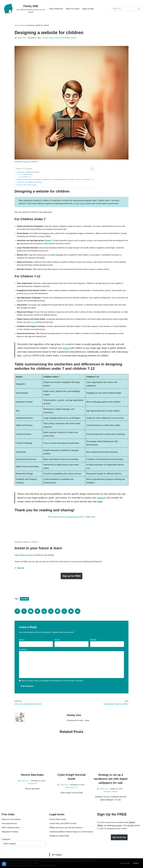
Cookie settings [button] (125, 863)
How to (57, 38)
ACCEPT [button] (136, 863)
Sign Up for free (119, 838)
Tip (76, 788)
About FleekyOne (56, 9)
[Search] (124, 9)
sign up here (117, 826)
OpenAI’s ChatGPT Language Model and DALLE (68, 517)
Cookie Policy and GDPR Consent (63, 824)
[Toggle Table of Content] (91, 169)
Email (57, 640)
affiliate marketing (27, 555)
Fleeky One (22, 38)
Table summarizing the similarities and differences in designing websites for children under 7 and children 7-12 (56, 179)
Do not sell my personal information (69, 865)
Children (24, 599)
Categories (6, 840)
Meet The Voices (73, 9)
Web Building (65, 38)
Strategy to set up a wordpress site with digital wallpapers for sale (111, 779)
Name (22, 640)
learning (27, 294)
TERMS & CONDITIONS (59, 836)
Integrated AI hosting (10, 832)
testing (66, 348)
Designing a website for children (28, 172)
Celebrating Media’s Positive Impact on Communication (71, 832)
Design (52, 38)
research (101, 498)
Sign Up (21, 568)
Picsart (93, 517)
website (26, 162)
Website (74, 38)
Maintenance (32, 784)
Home (17, 25)
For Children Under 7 (27, 175)
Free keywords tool (9, 824)
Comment (23, 650)
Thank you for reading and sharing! (30, 182)
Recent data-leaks (32, 775)
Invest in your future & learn (27, 185)
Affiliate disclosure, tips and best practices (66, 828)
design (83, 203)
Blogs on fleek (88, 9)
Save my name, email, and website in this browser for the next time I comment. (52, 681)
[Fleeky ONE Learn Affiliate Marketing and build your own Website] (24, 9)
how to (33, 322)
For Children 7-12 (26, 177)
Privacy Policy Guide (58, 820)
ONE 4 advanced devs (11, 828)
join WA (131, 826)
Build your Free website (11, 820)
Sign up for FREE (71, 576)
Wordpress (107, 792)
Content (23, 25)
